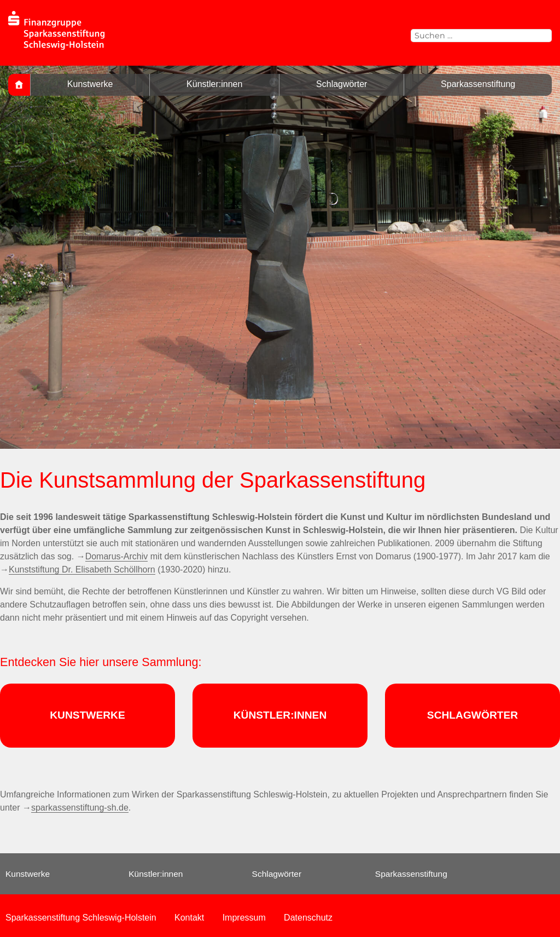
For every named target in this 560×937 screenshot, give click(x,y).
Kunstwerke (90, 84)
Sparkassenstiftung (478, 84)
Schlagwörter (342, 84)
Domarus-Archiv (117, 556)
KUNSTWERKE (87, 715)
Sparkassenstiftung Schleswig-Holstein (81, 918)
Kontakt (189, 918)
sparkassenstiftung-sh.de (80, 808)
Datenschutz (308, 918)
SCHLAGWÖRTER (472, 715)
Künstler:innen (214, 84)
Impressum (244, 918)
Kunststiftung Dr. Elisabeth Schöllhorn (82, 569)
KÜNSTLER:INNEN (280, 715)
